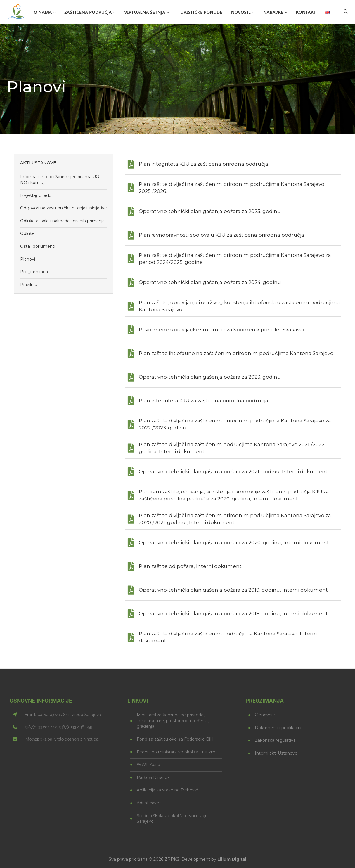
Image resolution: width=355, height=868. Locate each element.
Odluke (27, 233)
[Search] (346, 12)
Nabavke (273, 12)
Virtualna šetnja (145, 12)
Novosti (241, 12)
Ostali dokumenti (38, 246)
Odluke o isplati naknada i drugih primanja (62, 221)
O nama (43, 12)
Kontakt (306, 12)
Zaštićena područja (88, 12)
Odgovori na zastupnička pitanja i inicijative (64, 208)
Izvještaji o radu (36, 195)
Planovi (28, 259)
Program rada (34, 272)
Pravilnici (29, 285)
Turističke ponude (200, 12)
